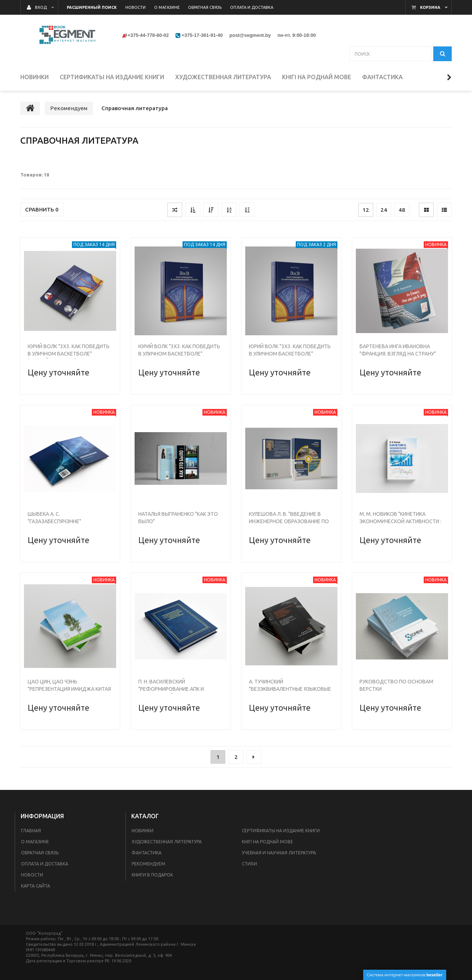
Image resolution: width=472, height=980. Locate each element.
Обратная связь (40, 853)
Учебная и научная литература (279, 853)
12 (366, 210)
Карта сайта (36, 886)
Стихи (249, 864)
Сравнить (42, 209)
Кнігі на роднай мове (268, 842)
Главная (31, 831)
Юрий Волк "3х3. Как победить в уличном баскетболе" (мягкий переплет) (69, 354)
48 (402, 210)
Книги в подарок (152, 875)
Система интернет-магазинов (405, 975)
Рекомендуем (148, 864)
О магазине (35, 842)
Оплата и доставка (45, 864)
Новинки (143, 831)
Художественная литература (167, 842)
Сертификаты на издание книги (281, 831)
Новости (32, 875)
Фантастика (147, 853)
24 (384, 210)
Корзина (430, 7)
